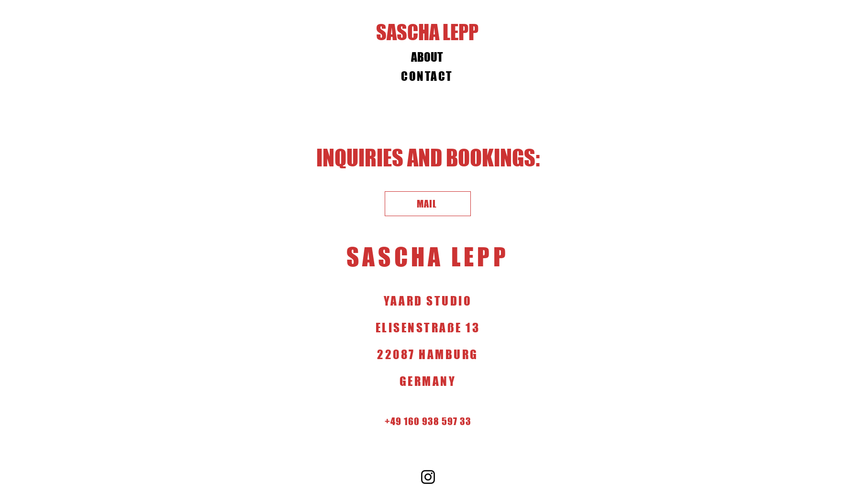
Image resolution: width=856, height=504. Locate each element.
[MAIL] (428, 204)
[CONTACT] (428, 76)
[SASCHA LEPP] (428, 32)
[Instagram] (428, 477)
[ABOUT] (428, 57)
